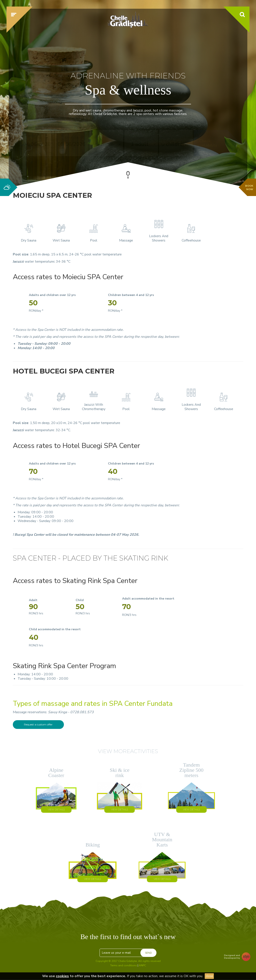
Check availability (207, 143)
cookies (62, 976)
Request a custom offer (38, 724)
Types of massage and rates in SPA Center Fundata (93, 704)
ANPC (142, 965)
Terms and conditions (124, 965)
